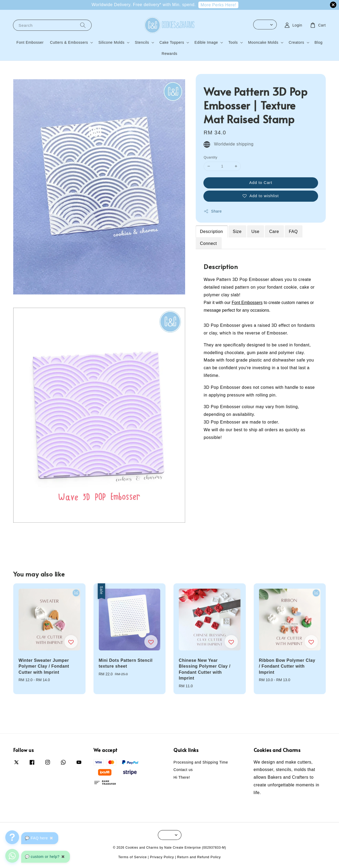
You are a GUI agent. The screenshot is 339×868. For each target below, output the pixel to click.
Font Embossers (247, 303)
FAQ (293, 232)
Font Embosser (30, 42)
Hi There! (182, 777)
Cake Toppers (172, 42)
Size (237, 232)
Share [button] (213, 211)
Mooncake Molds (263, 42)
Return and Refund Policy (199, 857)
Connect (208, 243)
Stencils (142, 42)
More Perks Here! (218, 5)
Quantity (211, 157)
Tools (233, 42)
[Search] (83, 25)
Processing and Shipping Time (201, 762)
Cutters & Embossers (69, 42)
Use (255, 232)
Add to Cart (261, 182)
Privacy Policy (162, 857)
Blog (319, 42)
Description (211, 232)
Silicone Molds (111, 42)
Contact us (183, 770)
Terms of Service (132, 857)
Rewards (169, 54)
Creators (296, 42)
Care (274, 232)
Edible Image (206, 42)
